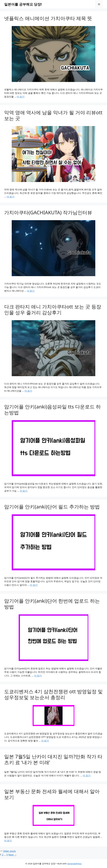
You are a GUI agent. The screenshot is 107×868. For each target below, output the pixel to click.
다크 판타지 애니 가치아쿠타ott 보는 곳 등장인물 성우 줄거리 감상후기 (53, 310)
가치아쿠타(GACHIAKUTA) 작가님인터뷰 (48, 212)
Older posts (9, 851)
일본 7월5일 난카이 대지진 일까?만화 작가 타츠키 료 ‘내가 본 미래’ (53, 759)
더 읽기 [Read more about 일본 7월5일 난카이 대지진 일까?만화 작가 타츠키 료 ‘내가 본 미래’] (87, 775)
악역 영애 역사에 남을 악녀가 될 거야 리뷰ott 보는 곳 (53, 115)
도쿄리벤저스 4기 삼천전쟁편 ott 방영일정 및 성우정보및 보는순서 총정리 (53, 694)
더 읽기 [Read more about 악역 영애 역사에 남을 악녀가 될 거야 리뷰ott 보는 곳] (11, 197)
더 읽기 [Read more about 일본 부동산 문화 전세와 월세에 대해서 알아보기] (8, 841)
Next (12, 855)
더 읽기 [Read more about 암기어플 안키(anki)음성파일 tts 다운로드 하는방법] (24, 491)
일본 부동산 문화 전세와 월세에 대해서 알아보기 (52, 794)
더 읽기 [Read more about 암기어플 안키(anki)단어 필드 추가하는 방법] (34, 585)
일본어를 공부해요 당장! (23, 4)
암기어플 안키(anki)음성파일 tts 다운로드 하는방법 (52, 410)
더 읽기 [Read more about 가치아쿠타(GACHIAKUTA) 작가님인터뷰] (31, 291)
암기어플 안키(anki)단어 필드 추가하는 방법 (52, 507)
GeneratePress (74, 864)
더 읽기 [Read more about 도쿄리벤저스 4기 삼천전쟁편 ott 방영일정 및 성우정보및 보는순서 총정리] (45, 741)
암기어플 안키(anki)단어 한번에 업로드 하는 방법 (52, 604)
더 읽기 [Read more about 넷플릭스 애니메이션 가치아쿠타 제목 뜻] (21, 97)
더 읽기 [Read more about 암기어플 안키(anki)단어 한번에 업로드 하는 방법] (38, 676)
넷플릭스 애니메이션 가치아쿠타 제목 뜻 (48, 18)
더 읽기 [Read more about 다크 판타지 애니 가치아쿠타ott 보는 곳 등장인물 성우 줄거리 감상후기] (28, 391)
